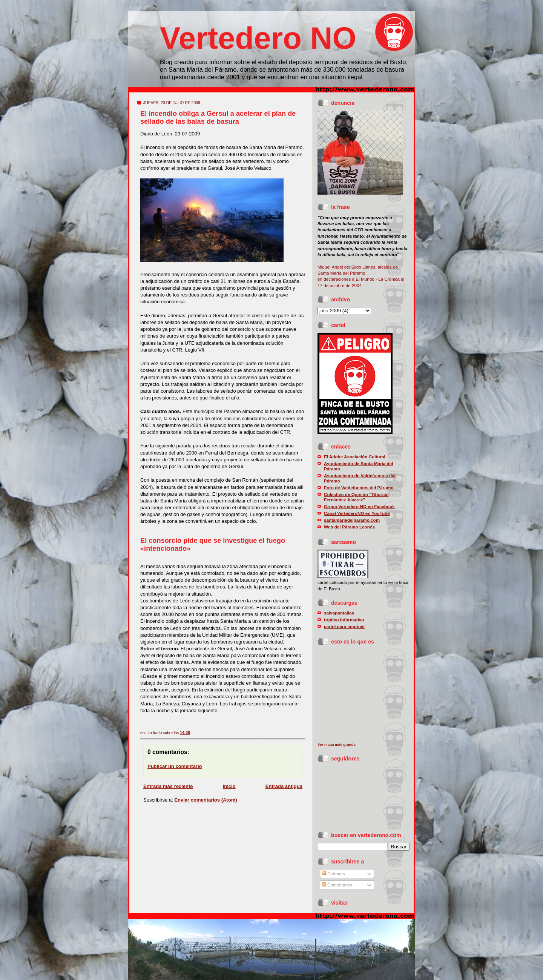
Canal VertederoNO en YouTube (357, 513)
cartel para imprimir (344, 626)
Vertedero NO (258, 38)
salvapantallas (339, 613)
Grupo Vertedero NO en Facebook (359, 506)
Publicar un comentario (175, 766)
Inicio (229, 786)
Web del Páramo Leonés (349, 527)
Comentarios (337, 885)
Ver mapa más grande (337, 744)
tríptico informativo (344, 620)
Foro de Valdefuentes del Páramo (359, 488)
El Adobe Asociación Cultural (355, 457)
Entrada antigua (284, 786)
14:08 (185, 733)
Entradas (333, 873)
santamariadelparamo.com (352, 520)
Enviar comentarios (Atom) (206, 800)
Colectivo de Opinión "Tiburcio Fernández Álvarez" (356, 497)
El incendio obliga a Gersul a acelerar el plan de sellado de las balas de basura (218, 118)
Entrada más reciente (168, 786)
